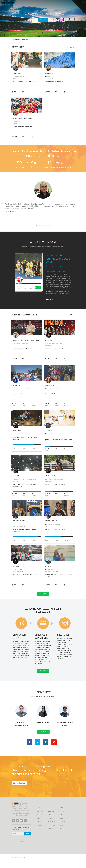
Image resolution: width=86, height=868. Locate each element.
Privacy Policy (52, 828)
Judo (14, 346)
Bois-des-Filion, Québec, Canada (54, 344)
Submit (27, 840)
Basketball (48, 436)
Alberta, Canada (17, 569)
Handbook (51, 818)
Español (61, 821)
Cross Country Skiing (18, 572)
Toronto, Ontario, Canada (19, 434)
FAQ (49, 814)
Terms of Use (52, 832)
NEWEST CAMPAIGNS (24, 315)
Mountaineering (49, 78)
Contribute (38, 289)
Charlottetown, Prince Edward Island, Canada (25, 479)
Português (62, 828)
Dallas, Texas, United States (53, 389)
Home (39, 814)
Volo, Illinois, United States (52, 524)
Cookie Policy (52, 835)
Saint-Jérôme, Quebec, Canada (21, 344)
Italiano (61, 835)
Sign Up (43, 20)
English (61, 814)
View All (72, 47)
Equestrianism (49, 481)
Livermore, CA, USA (18, 76)
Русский (61, 825)
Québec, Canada (17, 122)
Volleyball (48, 391)
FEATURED (18, 47)
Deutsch (61, 832)
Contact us (43, 738)
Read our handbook (19, 790)
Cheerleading (49, 346)
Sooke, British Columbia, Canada (54, 479)
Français (61, 818)
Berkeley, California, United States (54, 434)
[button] (6, 18)
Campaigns (40, 818)
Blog (38, 825)
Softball (14, 78)
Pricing (50, 825)
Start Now (43, 674)
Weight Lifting (16, 481)
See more (43, 594)
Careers (39, 828)
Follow (22, 848)
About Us (40, 821)
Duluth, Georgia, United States (21, 389)
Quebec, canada (50, 569)
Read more (50, 299)
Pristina (48, 76)
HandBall (15, 124)
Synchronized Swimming (19, 526)
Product (39, 832)
